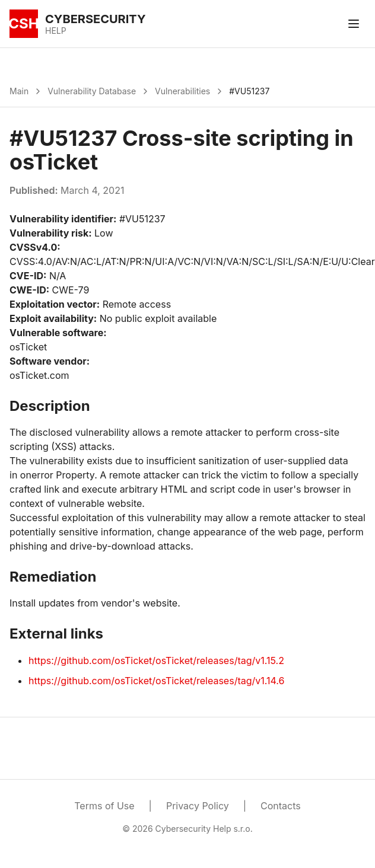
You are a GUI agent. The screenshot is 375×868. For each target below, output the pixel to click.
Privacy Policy (198, 806)
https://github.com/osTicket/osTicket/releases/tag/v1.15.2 (156, 660)
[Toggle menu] (354, 24)
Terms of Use (104, 806)
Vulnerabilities (182, 91)
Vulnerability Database (92, 91)
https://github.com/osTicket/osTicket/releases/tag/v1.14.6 (156, 681)
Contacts (281, 806)
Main (19, 91)
